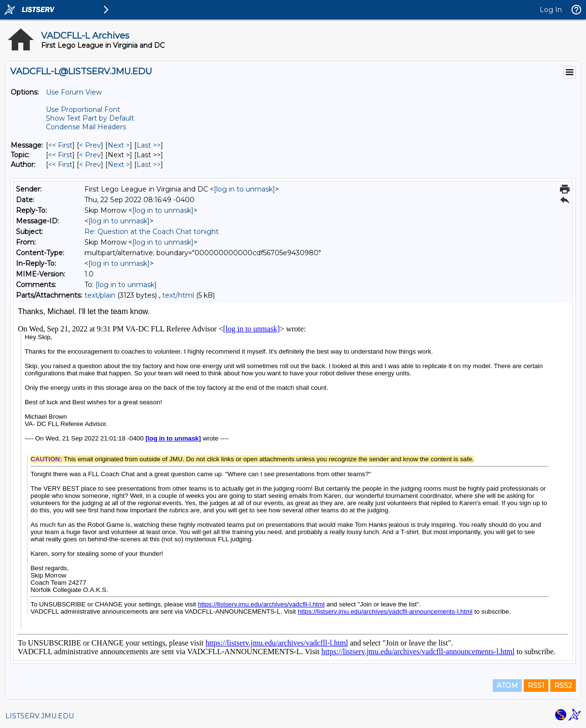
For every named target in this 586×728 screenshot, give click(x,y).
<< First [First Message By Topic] (60, 155)
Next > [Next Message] (119, 145)
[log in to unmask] (244, 189)
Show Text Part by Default (90, 118)
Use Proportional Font (83, 110)
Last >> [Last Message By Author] (149, 165)
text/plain (100, 295)
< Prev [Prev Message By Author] (90, 165)
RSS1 (536, 686)
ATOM (507, 686)
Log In (551, 10)
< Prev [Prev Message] (90, 145)
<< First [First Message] (60, 145)
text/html (178, 295)
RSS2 (563, 686)
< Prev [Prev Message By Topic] (90, 155)
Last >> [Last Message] (149, 145)
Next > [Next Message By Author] (119, 165)
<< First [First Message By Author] (60, 165)
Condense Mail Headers (86, 127)
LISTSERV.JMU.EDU (40, 716)
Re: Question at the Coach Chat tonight (152, 232)
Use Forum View (74, 92)
